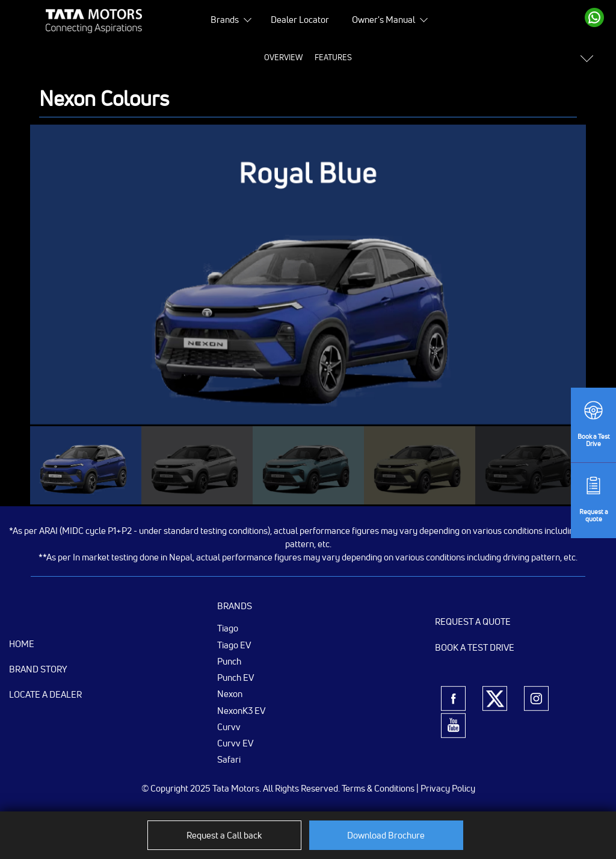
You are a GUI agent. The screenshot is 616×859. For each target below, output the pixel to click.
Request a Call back (224, 835)
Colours (408, 57)
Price (254, 57)
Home (22, 644)
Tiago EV (234, 645)
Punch (229, 661)
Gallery (362, 57)
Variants (455, 57)
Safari (229, 759)
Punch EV (236, 677)
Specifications (306, 57)
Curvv (229, 727)
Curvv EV (235, 743)
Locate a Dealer (45, 694)
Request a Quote (473, 622)
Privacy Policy (448, 788)
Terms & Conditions (378, 788)
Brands (225, 20)
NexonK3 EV (241, 710)
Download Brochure (386, 835)
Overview (163, 57)
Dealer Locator (300, 20)
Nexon (230, 693)
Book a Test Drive (475, 647)
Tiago (228, 628)
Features (213, 57)
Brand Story (38, 669)
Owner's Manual (383, 20)
